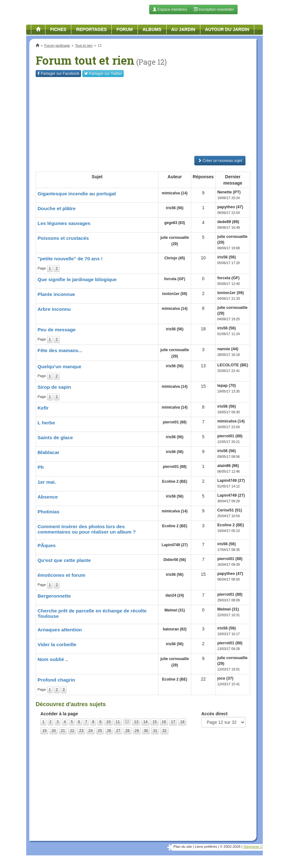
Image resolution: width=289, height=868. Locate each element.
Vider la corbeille (57, 644)
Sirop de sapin (54, 387)
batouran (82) (175, 629)
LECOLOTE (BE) (233, 365)
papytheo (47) (230, 207)
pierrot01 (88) (175, 422)
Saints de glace (55, 437)
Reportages (91, 29)
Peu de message (57, 330)
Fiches (58, 29)
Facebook (58, 74)
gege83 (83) (175, 223)
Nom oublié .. (53, 659)
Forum (124, 29)
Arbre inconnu (54, 309)
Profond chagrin (56, 680)
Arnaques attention (60, 630)
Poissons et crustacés (63, 238)
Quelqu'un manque (59, 366)
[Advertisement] (143, 116)
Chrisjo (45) (175, 258)
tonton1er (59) (175, 294)
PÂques (47, 545)
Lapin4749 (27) (231, 481)
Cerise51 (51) (230, 510)
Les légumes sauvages (64, 223)
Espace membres (170, 9)
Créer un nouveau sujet (220, 161)
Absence (48, 497)
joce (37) (225, 678)
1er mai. (47, 482)
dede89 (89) (228, 222)
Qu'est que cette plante (64, 560)
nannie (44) (228, 349)
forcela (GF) (175, 279)
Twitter (103, 74)
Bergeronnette (54, 596)
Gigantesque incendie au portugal (77, 194)
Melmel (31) (175, 610)
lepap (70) (227, 386)
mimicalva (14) (175, 193)
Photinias (48, 512)
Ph (41, 467)
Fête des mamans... (60, 350)
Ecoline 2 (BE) (175, 481)
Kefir (43, 408)
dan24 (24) (175, 595)
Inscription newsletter (214, 9)
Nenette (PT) (229, 192)
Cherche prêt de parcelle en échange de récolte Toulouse (92, 613)
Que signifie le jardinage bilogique (77, 279)
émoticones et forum (61, 575)
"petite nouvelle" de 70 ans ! (70, 259)
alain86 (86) (228, 466)
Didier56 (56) (175, 560)
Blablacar (48, 452)
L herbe (46, 423)
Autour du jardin (227, 29)
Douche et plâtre (57, 208)
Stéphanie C (253, 847)
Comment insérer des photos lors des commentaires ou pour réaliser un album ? (87, 529)
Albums (152, 29)
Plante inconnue (56, 294)
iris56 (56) (175, 208)
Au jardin (183, 29)
